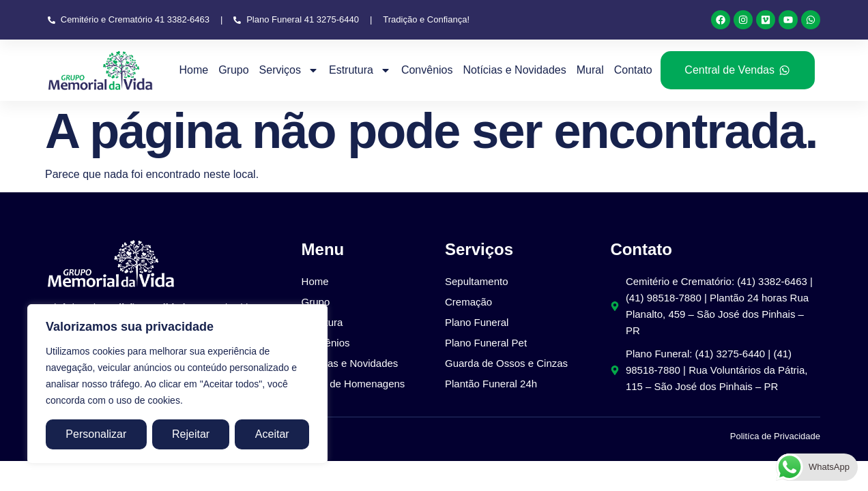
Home (193, 70)
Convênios (427, 70)
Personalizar (96, 434)
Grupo (233, 70)
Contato (633, 70)
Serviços (289, 70)
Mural (590, 70)
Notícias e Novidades (514, 70)
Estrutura (360, 70)
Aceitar (272, 434)
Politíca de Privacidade (775, 436)
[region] (177, 384)
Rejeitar (191, 434)
